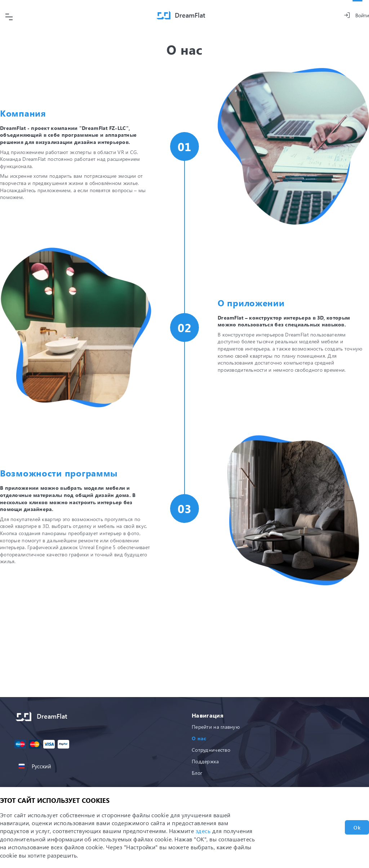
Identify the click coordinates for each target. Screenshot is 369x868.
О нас (199, 738)
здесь (203, 831)
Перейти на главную (216, 727)
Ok (357, 828)
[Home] (181, 15)
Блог (197, 773)
